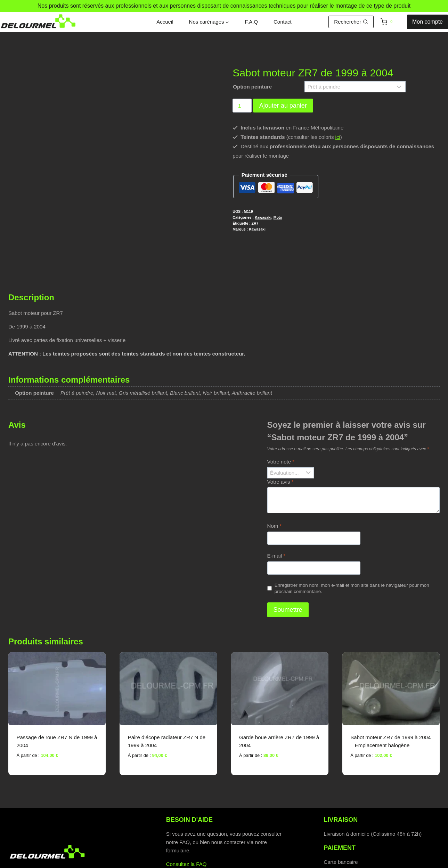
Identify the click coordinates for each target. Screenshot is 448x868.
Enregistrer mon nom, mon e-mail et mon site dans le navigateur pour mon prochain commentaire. (352, 549)
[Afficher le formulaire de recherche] (351, 22)
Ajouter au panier (283, 106)
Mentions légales (310, 862)
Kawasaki (263, 217)
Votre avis (280, 443)
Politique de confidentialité (150, 862)
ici (338, 137)
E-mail (276, 517)
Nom (275, 487)
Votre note (281, 423)
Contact (283, 22)
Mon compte (427, 22)
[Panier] (392, 22)
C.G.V (268, 862)
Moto (278, 217)
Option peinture (252, 87)
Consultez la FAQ (186, 825)
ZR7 (255, 223)
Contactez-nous (184, 833)
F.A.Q (252, 22)
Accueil (165, 22)
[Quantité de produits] (242, 106)
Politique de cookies (222, 862)
